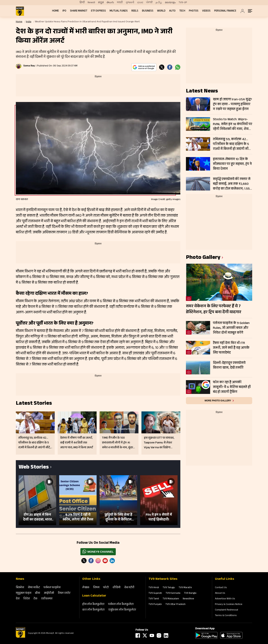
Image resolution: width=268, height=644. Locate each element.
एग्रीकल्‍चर (47, 599)
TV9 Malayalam (171, 599)
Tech (182, 11)
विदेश (27, 599)
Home (55, 11)
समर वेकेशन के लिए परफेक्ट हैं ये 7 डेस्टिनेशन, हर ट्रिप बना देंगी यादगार (214, 309)
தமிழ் (159, 3)
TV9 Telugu (169, 588)
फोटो (106, 588)
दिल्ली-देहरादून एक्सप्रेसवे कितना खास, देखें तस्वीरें (229, 366)
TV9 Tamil (154, 599)
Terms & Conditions (226, 616)
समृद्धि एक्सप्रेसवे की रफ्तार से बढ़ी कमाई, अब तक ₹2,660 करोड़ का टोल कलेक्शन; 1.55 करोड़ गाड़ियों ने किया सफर (232, 184)
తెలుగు (110, 3)
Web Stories (34, 468)
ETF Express (98, 11)
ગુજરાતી (130, 3)
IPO (64, 11)
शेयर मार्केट (34, 588)
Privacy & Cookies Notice (229, 605)
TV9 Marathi (185, 588)
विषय (96, 588)
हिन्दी (82, 3)
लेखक (86, 588)
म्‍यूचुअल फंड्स (24, 593)
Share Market (79, 11)
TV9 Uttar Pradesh (176, 605)
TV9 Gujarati (155, 593)
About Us (220, 593)
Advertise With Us (225, 599)
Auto (172, 11)
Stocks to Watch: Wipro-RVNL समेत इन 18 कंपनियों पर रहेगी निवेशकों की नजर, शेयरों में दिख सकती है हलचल (233, 124)
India (29, 22)
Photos (194, 11)
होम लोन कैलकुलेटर (93, 604)
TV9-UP (183, 3)
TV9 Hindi (154, 588)
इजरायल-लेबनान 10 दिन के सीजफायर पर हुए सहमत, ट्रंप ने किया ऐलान (232, 164)
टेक (35, 599)
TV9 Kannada (173, 593)
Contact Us (221, 588)
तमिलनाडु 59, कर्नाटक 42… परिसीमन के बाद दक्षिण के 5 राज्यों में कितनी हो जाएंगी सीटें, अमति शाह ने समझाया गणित (232, 144)
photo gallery (203, 258)
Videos (206, 11)
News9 (91, 3)
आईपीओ (49, 593)
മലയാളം (170, 3)
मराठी (120, 3)
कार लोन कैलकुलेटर (93, 610)
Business (148, 11)
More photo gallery (218, 401)
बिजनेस (20, 588)
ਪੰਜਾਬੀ (149, 3)
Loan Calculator (94, 596)
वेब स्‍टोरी (129, 588)
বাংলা (140, 3)
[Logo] (20, 637)
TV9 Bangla (190, 593)
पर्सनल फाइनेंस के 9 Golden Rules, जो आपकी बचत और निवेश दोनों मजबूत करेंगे (231, 328)
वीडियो (117, 588)
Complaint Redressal (226, 610)
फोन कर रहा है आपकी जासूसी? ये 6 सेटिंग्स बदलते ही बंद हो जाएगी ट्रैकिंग (232, 387)
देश (18, 599)
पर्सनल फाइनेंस (52, 588)
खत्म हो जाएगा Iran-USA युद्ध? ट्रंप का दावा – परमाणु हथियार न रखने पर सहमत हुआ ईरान (232, 104)
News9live (188, 599)
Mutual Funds (119, 11)
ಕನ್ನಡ (101, 3)
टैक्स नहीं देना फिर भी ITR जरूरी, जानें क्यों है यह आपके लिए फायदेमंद (231, 348)
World (161, 11)
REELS (135, 11)
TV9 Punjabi (155, 605)
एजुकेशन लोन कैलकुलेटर (122, 610)
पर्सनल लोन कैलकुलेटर (121, 604)
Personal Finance (225, 11)
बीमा (38, 593)
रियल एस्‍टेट (64, 593)
